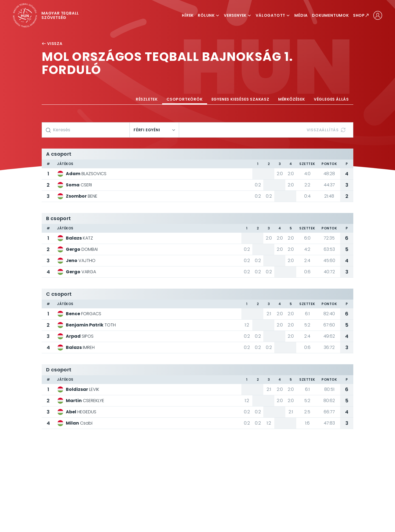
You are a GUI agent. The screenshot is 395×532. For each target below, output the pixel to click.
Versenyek (238, 15)
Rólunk (209, 15)
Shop (361, 15)
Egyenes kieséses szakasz (240, 99)
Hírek (188, 15)
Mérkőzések (292, 99)
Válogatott (273, 15)
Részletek (147, 99)
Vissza (52, 44)
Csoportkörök (185, 99)
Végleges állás (331, 99)
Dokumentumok (330, 15)
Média (301, 15)
